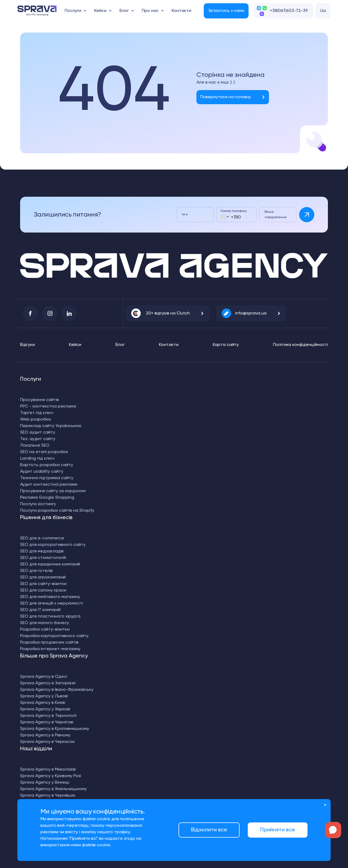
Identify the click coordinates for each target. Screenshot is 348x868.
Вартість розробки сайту (47, 465)
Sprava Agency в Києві (43, 703)
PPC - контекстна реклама (48, 406)
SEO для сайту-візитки (43, 584)
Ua (323, 11)
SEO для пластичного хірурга (50, 616)
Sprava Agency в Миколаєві (48, 770)
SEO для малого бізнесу (45, 623)
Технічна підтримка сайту (47, 478)
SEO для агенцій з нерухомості (52, 603)
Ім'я (185, 215)
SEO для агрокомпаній (43, 577)
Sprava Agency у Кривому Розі (51, 776)
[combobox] (224, 217)
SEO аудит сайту (38, 433)
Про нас (150, 11)
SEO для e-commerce (42, 538)
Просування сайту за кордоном (53, 491)
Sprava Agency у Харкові (45, 709)
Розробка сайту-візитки (45, 629)
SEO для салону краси (43, 590)
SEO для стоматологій (43, 558)
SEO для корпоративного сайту (53, 545)
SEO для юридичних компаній (50, 564)
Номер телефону (234, 211)
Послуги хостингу (38, 504)
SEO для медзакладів (42, 551)
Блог (124, 11)
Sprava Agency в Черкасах (47, 742)
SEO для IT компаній (40, 610)
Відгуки (27, 345)
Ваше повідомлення (276, 215)
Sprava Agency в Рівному (45, 735)
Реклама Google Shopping (47, 498)
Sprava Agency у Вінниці (45, 783)
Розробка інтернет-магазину (50, 649)
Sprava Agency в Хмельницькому (53, 789)
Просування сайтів (40, 400)
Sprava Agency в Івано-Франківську (57, 690)
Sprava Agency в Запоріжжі (48, 683)
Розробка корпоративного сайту (54, 636)
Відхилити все (209, 830)
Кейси (100, 11)
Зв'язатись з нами (226, 11)
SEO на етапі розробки (44, 452)
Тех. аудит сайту (38, 439)
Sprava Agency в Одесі (44, 677)
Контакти (181, 11)
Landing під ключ (37, 459)
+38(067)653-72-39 (289, 11)
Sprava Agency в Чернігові (47, 722)
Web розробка (35, 419)
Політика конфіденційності (300, 345)
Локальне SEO (35, 446)
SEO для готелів (36, 571)
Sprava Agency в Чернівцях (48, 796)
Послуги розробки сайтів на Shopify (57, 511)
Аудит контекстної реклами (49, 485)
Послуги (73, 11)
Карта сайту (226, 345)
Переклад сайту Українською (51, 426)
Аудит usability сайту (42, 472)
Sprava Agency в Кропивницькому (55, 729)
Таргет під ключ (37, 413)
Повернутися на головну (226, 97)
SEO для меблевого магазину (50, 597)
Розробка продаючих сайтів (49, 643)
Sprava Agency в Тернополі (48, 716)
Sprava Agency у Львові (44, 696)
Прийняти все (278, 830)
